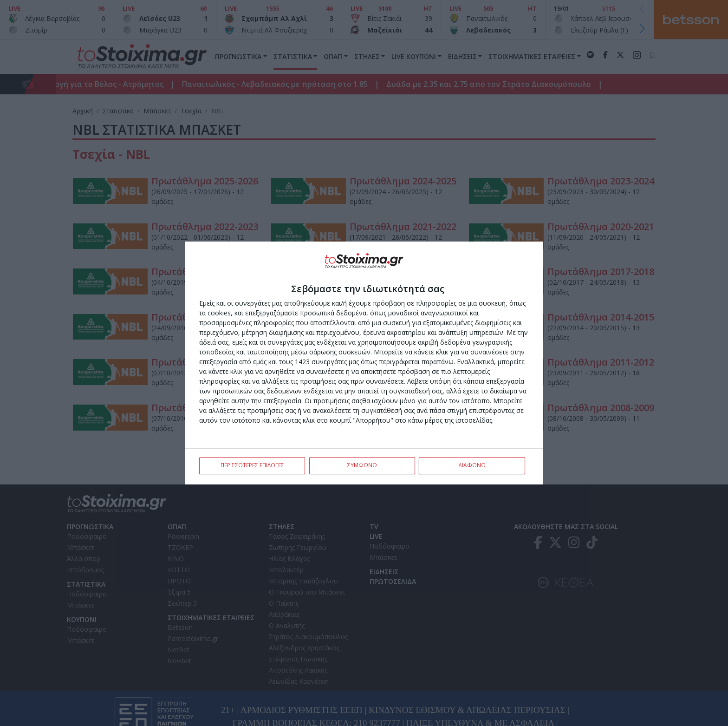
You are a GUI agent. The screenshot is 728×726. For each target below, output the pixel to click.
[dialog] (364, 363)
